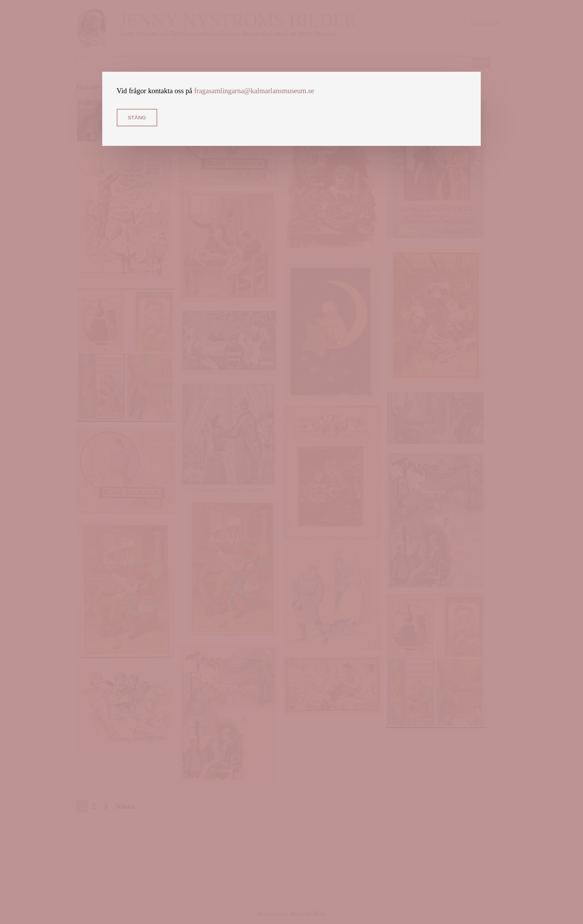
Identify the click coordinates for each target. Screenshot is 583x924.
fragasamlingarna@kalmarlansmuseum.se (254, 91)
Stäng (137, 118)
